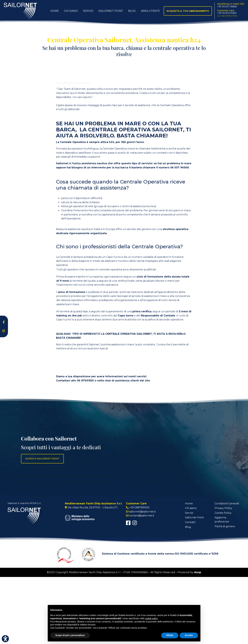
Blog (132, 11)
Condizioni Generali (227, 571)
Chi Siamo (71, 11)
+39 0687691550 (139, 575)
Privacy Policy (223, 575)
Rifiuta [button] (170, 635)
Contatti (190, 589)
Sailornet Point (111, 11)
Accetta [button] (189, 635)
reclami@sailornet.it (142, 583)
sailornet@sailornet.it (143, 579)
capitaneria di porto (114, 282)
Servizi (88, 11)
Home (55, 11)
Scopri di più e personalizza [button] (70, 635)
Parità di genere (225, 593)
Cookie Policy (223, 580)
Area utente (150, 11)
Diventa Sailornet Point (42, 526)
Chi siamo (191, 575)
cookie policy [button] (151, 618)
